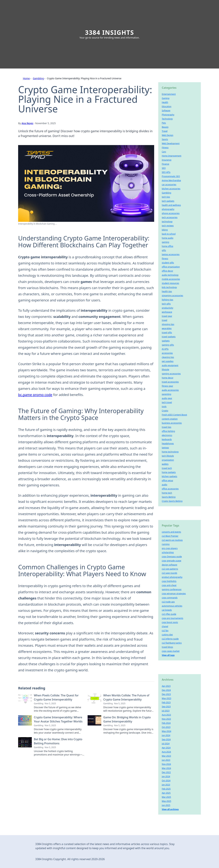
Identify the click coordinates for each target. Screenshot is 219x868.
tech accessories (170, 217)
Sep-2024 (166, 739)
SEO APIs (166, 172)
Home (26, 78)
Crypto (165, 411)
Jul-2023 (166, 711)
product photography (172, 577)
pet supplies (168, 361)
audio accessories (170, 390)
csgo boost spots (170, 622)
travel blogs (167, 647)
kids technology (169, 287)
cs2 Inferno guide (170, 639)
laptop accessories (171, 254)
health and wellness (171, 205)
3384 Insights (109, 32)
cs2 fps (165, 631)
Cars (164, 152)
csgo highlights (169, 581)
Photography (168, 115)
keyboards (167, 439)
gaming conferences (172, 589)
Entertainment (169, 94)
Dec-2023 (166, 694)
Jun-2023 (166, 760)
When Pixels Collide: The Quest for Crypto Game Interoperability (56, 697)
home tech (167, 493)
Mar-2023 (166, 756)
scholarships (168, 552)
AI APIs (165, 349)
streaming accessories (172, 296)
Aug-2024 (166, 752)
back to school (169, 234)
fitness (165, 259)
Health (165, 102)
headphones (168, 444)
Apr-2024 (166, 748)
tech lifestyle (168, 456)
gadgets (166, 341)
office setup (167, 480)
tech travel (167, 402)
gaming (165, 242)
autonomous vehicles (172, 606)
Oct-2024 (166, 781)
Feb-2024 (166, 723)
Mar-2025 (166, 797)
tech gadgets (168, 201)
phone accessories (171, 213)
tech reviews (168, 226)
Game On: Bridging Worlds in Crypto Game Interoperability (127, 719)
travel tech (167, 468)
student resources (170, 283)
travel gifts (167, 333)
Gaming (166, 98)
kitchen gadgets (169, 476)
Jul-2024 (166, 744)
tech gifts (166, 304)
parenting (166, 394)
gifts (164, 250)
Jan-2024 (166, 776)
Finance (165, 164)
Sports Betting (169, 497)
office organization (171, 267)
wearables (167, 328)
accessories (167, 353)
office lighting (168, 431)
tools (164, 407)
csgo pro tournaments (172, 618)
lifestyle (165, 370)
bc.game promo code (35, 395)
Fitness (165, 148)
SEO (164, 168)
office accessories (170, 489)
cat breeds (167, 610)
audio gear (167, 398)
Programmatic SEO (171, 176)
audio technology (170, 275)
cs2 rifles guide (169, 614)
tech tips (166, 197)
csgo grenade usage (171, 561)
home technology (170, 452)
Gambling (38, 78)
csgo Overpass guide (172, 557)
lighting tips (167, 300)
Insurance (166, 160)
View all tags (168, 655)
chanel (165, 626)
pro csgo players (170, 548)
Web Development (171, 143)
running (166, 544)
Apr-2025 (166, 793)
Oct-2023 (166, 727)
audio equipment (170, 365)
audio (164, 485)
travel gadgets (169, 337)
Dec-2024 (166, 690)
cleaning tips (168, 357)
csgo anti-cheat (169, 585)
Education (166, 106)
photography (168, 209)
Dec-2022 (166, 772)
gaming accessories (171, 374)
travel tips (166, 427)
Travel (165, 131)
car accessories (169, 185)
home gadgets (169, 472)
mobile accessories (171, 279)
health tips (167, 291)
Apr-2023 (166, 686)
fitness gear (167, 386)
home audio (168, 238)
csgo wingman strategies (174, 594)
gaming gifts (168, 345)
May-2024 (166, 731)
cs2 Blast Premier (170, 536)
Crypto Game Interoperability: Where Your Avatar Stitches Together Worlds (58, 719)
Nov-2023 (166, 719)
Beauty (165, 127)
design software (169, 565)
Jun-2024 (166, 735)
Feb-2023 (166, 702)
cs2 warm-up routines (172, 540)
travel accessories (170, 382)
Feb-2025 (166, 789)
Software (166, 111)
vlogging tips (168, 324)
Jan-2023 (166, 785)
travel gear (167, 316)
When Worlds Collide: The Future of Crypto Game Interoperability (126, 697)
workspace (167, 312)
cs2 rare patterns (170, 569)
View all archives (170, 809)
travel (164, 320)
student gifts (168, 263)
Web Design (167, 135)
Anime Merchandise (171, 180)
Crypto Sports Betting (172, 501)
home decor (168, 378)
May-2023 (166, 698)
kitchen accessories (171, 189)
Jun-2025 (166, 805)
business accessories (172, 423)
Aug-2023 (166, 715)
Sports (165, 139)
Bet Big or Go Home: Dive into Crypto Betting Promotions (58, 741)
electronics (167, 435)
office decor (167, 271)
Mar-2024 (166, 768)
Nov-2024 (166, 764)
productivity (167, 308)
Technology (167, 119)
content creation (170, 419)
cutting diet (167, 635)
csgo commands (170, 598)
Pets (164, 123)
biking (165, 230)
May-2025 (166, 801)
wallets (165, 464)
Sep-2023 (166, 707)
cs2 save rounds (169, 573)
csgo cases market (171, 651)
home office (167, 246)
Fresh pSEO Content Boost (174, 415)
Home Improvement (171, 156)
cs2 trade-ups (168, 602)
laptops (165, 448)
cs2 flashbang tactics (172, 643)
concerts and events (171, 532)
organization (168, 460)
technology (167, 222)
